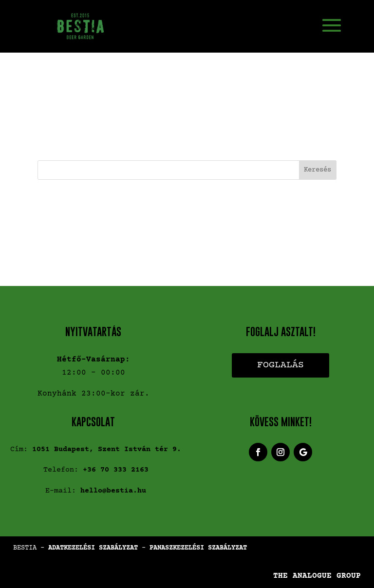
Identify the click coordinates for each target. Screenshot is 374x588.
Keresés (318, 170)
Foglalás (280, 365)
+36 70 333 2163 (116, 470)
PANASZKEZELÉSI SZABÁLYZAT (198, 548)
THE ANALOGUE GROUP (317, 576)
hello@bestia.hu (113, 491)
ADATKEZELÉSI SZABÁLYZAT (93, 548)
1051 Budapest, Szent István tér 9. (107, 449)
